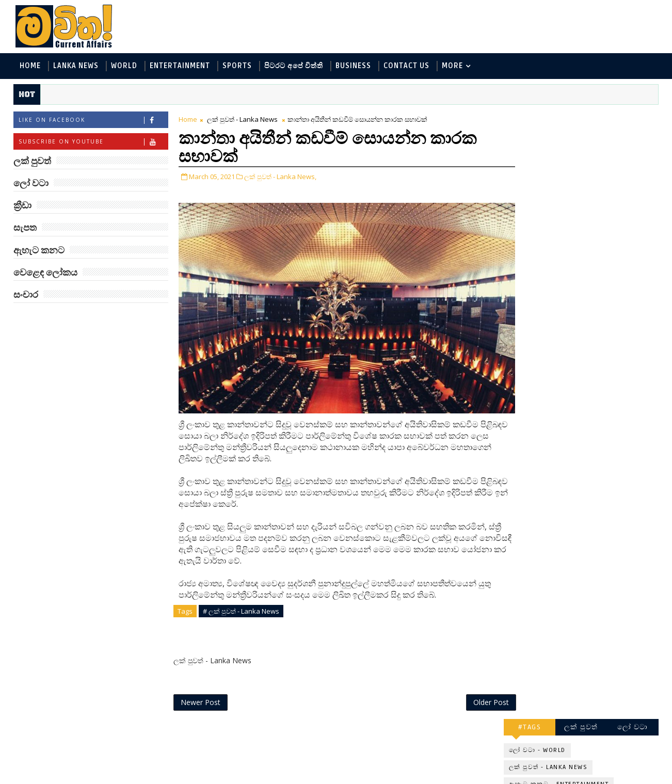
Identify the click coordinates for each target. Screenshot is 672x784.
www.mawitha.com (131, 777)
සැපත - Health (533, 260)
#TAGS (530, 117)
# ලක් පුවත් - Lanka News (241, 598)
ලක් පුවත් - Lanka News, (280, 177)
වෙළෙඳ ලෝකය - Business (553, 243)
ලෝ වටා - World (537, 141)
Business (353, 66)
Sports (237, 66)
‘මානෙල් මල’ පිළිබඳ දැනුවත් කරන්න (593, 302)
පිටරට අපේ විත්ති (294, 66)
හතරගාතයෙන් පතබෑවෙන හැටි (605, 678)
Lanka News (76, 66)
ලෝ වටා (633, 117)
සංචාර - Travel (594, 260)
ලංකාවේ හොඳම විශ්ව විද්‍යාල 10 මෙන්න (596, 343)
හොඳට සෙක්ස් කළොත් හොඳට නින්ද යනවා (598, 553)
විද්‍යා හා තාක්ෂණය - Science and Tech (573, 192)
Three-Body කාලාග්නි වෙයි (597, 511)
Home (30, 66)
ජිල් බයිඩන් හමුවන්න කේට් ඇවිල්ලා (596, 469)
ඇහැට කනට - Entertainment (559, 175)
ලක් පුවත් (581, 117)
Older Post (469, 689)
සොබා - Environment (606, 226)
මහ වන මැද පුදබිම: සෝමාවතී (593, 427)
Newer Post (201, 689)
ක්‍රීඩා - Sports (533, 226)
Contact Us (406, 66)
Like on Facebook (93, 121)
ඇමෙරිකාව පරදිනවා (594, 380)
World (124, 66)
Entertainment (180, 66)
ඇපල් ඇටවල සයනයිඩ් (599, 589)
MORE (452, 66)
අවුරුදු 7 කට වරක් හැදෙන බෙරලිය (590, 636)
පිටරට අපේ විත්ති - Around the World (573, 209)
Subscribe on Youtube (93, 142)
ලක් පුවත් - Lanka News (242, 120)
